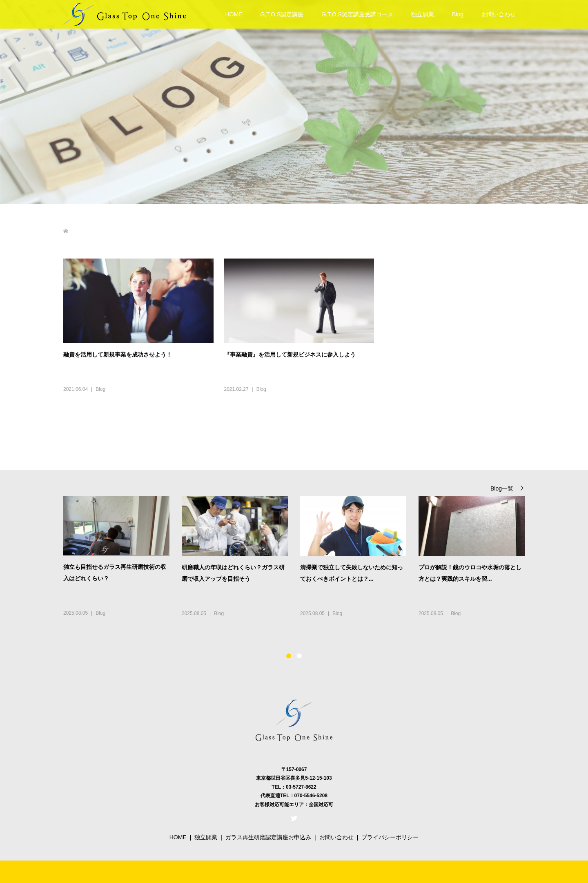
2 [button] (299, 656)
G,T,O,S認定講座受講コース (357, 14)
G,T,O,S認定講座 (282, 14)
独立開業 (423, 14)
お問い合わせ (499, 14)
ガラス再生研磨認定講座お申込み (268, 837)
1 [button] (289, 656)
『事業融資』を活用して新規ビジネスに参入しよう (290, 355)
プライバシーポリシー (390, 837)
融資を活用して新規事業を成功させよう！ (118, 355)
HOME (234, 14)
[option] (300, 565)
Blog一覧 (502, 488)
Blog (458, 14)
